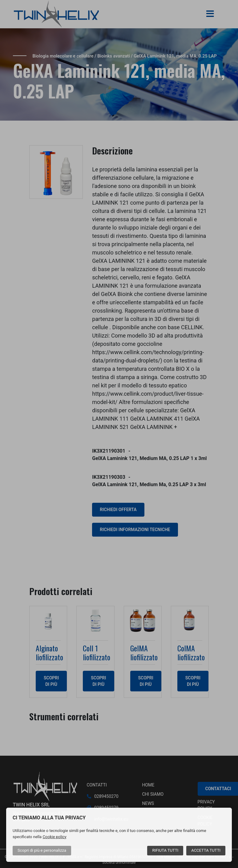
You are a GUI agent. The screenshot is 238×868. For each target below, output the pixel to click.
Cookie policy (54, 837)
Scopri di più (42, 850)
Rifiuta (165, 850)
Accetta (206, 850)
